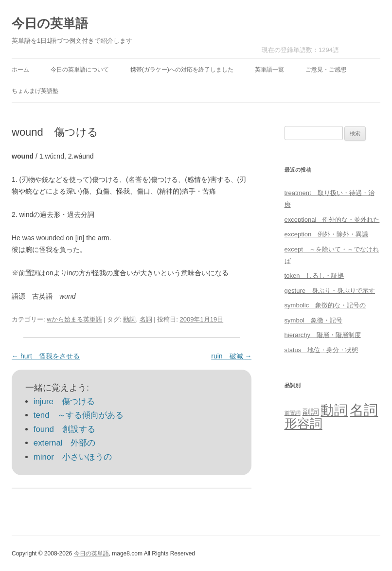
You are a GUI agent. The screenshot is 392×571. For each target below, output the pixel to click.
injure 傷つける (64, 401)
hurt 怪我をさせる (46, 356)
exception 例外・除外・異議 (327, 234)
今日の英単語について (80, 70)
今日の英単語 (50, 23)
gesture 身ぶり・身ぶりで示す (330, 291)
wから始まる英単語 (74, 319)
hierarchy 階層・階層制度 (323, 335)
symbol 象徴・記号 (313, 320)
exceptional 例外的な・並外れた (332, 220)
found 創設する (64, 429)
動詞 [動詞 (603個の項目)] (334, 410)
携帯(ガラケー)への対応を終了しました (182, 70)
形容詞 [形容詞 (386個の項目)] (303, 424)
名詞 (146, 319)
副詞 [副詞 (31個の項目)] (311, 412)
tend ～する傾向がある (79, 415)
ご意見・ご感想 (326, 70)
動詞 (129, 319)
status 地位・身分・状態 (321, 350)
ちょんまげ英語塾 (35, 91)
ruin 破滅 (231, 356)
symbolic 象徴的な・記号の (325, 305)
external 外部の (65, 443)
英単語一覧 (269, 70)
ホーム (20, 70)
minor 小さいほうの (73, 457)
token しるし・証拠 (314, 276)
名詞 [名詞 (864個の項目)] (364, 410)
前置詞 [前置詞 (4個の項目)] (293, 413)
